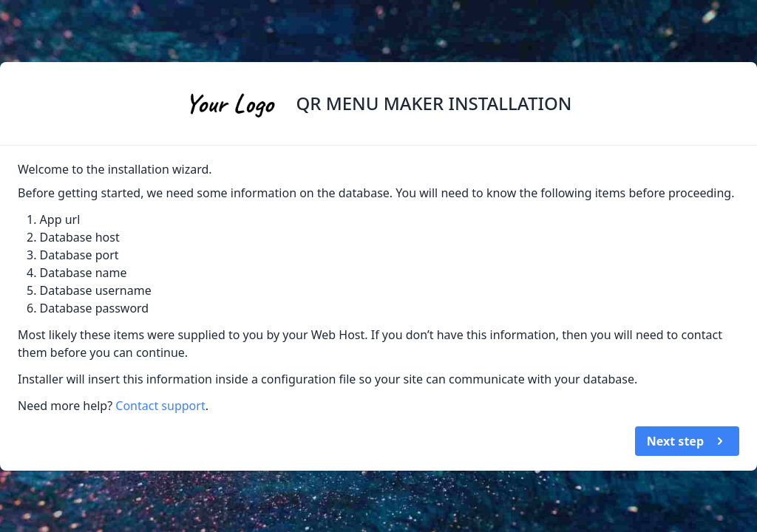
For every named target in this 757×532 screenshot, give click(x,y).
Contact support (160, 406)
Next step (687, 441)
